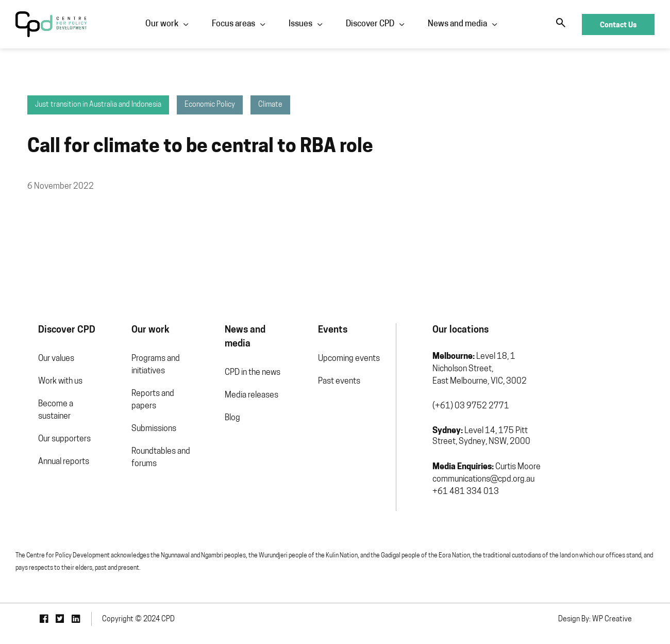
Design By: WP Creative (618, 621)
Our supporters (42, 445)
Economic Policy (188, 112)
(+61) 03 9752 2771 (474, 412)
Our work (161, 24)
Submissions (138, 435)
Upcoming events (346, 365)
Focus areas (232, 24)
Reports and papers (137, 406)
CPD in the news (243, 365)
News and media (456, 24)
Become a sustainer (33, 417)
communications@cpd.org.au (487, 486)
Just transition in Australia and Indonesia (76, 112)
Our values (33, 365)
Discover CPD (369, 24)
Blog (223, 410)
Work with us (38, 388)
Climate (248, 112)
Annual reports (41, 468)
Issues (299, 24)
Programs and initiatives (140, 371)
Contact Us (618, 24)
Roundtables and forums (145, 464)
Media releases (242, 388)
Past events (336, 388)
